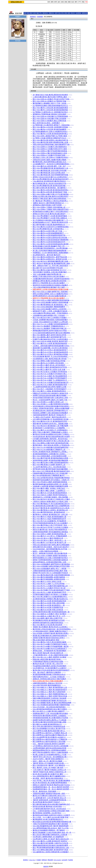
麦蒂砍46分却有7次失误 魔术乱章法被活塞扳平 (49, 214)
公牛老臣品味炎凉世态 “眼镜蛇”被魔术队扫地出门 (50, 631)
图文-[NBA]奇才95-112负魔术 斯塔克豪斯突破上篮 (50, 586)
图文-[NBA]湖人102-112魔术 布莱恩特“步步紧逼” (50, 657)
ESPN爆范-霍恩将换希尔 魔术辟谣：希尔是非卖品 (50, 439)
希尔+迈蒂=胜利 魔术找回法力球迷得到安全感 (49, 726)
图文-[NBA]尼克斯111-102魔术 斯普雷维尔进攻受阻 (51, 404)
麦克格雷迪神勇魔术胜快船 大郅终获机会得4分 (49, 675)
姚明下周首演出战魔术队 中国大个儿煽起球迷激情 (50, 752)
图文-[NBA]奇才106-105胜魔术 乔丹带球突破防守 (50, 378)
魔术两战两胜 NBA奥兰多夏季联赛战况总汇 (48, 819)
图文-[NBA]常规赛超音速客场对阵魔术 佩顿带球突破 (51, 705)
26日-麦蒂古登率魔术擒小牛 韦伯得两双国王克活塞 (51, 419)
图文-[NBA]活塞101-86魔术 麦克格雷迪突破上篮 (49, 534)
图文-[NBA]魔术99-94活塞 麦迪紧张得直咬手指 (49, 235)
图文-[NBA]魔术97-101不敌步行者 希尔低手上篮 (49, 543)
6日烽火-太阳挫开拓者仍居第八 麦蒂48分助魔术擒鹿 (51, 408)
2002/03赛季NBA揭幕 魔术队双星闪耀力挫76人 (49, 731)
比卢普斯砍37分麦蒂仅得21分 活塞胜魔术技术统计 (50, 112)
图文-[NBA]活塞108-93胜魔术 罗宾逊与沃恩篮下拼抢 (51, 99)
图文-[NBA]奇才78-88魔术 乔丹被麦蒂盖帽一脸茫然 (51, 646)
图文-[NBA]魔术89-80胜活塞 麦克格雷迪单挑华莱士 (51, 190)
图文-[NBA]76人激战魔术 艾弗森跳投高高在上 (49, 326)
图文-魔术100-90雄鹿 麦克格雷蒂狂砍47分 (47, 724)
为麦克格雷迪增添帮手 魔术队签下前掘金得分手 (50, 415)
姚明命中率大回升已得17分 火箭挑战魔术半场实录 (50, 573)
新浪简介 (26, 860)
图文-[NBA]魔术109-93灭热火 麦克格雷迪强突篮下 (50, 350)
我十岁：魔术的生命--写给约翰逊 (44, 791)
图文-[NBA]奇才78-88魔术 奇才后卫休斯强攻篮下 (50, 649)
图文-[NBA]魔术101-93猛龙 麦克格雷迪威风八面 (49, 517)
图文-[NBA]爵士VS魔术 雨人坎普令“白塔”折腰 (49, 370)
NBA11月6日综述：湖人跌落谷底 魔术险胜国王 (49, 707)
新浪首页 (33, 17)
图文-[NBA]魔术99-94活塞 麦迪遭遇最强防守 (48, 233)
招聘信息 (44, 860)
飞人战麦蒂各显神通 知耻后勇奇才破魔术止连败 (50, 387)
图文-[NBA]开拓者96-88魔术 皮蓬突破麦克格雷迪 (50, 482)
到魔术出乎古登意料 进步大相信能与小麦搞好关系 (50, 393)
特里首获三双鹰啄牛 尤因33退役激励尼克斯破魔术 (50, 413)
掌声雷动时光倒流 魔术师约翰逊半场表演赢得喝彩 (50, 469)
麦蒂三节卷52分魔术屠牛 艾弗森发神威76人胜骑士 (50, 432)
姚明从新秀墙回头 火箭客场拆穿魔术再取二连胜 (50, 562)
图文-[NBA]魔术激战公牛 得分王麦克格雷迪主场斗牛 (51, 504)
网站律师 (50, 860)
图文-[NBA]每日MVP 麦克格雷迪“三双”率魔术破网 (50, 426)
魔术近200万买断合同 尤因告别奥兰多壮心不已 (49, 796)
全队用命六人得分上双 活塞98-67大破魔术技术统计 (51, 157)
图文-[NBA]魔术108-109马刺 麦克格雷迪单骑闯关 (50, 493)
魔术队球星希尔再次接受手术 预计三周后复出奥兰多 (51, 441)
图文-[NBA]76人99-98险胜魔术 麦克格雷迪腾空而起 (51, 447)
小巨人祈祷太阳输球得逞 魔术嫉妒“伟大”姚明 (49, 287)
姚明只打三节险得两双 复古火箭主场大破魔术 (49, 283)
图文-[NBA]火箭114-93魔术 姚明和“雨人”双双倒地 (50, 292)
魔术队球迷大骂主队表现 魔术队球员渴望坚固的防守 (51, 670)
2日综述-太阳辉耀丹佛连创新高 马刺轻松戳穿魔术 (50, 320)
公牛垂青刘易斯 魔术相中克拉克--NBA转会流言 (49, 809)
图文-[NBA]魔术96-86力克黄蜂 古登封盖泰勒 (48, 363)
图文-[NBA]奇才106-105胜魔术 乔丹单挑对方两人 (50, 374)
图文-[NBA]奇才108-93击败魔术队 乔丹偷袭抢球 (49, 521)
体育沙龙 (85, 13)
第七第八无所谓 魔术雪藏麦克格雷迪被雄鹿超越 (50, 251)
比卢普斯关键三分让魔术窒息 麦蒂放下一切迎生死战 (51, 125)
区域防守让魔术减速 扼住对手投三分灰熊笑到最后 (50, 339)
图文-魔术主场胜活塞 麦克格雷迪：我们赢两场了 (50, 188)
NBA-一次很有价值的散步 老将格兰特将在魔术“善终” (51, 811)
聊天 (76, 2)
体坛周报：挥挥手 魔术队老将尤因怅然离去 (48, 778)
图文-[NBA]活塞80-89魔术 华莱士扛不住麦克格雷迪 (51, 194)
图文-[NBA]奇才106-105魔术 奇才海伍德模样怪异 (50, 376)
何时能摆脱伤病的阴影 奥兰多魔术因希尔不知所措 (50, 718)
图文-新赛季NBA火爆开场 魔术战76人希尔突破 (49, 742)
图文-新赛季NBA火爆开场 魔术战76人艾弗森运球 (50, 739)
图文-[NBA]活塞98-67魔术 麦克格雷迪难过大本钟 (50, 153)
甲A (41, 13)
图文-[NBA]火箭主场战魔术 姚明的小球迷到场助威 (50, 302)
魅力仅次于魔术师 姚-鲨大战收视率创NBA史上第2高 (51, 508)
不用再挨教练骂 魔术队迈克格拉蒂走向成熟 (48, 662)
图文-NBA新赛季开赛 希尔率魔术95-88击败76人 (49, 737)
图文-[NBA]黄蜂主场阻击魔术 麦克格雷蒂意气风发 (50, 850)
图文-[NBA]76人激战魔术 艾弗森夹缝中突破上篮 (50, 328)
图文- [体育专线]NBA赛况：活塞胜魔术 (46, 123)
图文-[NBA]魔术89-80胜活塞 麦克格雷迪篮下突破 (50, 192)
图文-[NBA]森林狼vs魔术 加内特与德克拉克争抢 (49, 335)
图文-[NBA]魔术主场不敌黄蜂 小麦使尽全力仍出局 (50, 843)
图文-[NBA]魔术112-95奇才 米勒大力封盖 (47, 582)
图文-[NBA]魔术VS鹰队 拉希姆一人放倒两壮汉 (49, 491)
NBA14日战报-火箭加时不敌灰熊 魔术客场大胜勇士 (51, 633)
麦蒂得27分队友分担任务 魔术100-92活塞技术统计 (50, 177)
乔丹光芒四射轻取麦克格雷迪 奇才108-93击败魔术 (50, 523)
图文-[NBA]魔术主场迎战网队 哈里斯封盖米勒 (49, 579)
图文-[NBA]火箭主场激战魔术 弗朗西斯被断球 (49, 307)
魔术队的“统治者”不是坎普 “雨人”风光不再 (48, 664)
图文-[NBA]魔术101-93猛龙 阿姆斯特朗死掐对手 (49, 519)
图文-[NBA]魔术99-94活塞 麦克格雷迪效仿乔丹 (49, 242)
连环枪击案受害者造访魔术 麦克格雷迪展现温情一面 (51, 612)
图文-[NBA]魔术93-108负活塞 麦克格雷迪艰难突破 (50, 110)
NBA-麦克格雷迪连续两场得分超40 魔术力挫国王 (50, 709)
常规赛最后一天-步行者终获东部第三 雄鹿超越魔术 (51, 253)
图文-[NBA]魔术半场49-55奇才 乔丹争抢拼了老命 (50, 525)
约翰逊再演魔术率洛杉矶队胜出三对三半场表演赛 (50, 473)
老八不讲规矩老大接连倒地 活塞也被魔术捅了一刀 (50, 220)
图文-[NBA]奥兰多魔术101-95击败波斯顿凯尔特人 (50, 597)
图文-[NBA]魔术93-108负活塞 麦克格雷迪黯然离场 (50, 108)
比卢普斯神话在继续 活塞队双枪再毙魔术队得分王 (50, 106)
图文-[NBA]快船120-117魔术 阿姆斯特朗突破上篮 (50, 694)
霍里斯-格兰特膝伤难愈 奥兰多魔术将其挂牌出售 (50, 636)
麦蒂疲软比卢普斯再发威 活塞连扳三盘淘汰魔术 (50, 114)
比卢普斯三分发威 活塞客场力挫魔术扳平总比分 (50, 138)
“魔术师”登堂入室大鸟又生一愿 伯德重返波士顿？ (50, 757)
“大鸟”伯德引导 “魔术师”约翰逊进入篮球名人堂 (49, 770)
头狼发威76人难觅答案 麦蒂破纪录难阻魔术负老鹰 (50, 486)
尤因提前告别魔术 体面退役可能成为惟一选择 (49, 794)
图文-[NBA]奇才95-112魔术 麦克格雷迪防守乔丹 (49, 592)
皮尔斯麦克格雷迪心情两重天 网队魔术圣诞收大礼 (50, 599)
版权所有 (46, 867)
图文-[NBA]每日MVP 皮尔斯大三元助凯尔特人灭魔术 (51, 499)
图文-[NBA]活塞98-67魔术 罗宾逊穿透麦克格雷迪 (50, 151)
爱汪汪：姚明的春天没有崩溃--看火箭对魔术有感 (50, 553)
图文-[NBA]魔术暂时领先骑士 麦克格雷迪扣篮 (49, 512)
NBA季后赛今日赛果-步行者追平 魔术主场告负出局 (51, 839)
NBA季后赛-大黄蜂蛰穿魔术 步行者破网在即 (48, 837)
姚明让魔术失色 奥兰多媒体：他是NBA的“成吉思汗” (51, 547)
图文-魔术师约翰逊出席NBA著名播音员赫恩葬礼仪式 (51, 804)
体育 (56, 2)
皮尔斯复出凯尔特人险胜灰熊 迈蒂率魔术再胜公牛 (50, 411)
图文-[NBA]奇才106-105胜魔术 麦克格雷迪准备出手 (51, 383)
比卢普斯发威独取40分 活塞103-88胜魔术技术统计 (50, 132)
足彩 (35, 13)
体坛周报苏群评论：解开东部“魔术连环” (47, 255)
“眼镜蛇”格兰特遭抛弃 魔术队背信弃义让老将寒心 (50, 627)
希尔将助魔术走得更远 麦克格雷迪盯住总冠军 (49, 620)
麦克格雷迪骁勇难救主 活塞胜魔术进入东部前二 (50, 454)
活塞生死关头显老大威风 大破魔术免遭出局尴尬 (50, 160)
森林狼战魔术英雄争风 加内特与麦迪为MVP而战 (50, 331)
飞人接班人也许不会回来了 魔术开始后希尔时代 (50, 417)
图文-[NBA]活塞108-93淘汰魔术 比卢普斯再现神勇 (50, 116)
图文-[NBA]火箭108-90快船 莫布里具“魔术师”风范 (50, 341)
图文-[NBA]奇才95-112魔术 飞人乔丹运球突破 (49, 584)
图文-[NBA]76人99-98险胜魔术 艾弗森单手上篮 (49, 450)
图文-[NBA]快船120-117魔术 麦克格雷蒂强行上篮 (50, 687)
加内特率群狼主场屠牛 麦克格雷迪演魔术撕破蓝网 (50, 460)
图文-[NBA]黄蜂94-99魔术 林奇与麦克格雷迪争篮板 (51, 443)
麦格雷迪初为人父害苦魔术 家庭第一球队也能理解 (50, 497)
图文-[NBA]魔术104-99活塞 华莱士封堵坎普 (48, 610)
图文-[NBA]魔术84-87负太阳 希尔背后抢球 (47, 625)
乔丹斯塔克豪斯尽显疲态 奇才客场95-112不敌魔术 (50, 594)
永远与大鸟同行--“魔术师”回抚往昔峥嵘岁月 (48, 759)
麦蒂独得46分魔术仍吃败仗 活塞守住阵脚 (47, 205)
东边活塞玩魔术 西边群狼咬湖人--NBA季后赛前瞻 (50, 248)
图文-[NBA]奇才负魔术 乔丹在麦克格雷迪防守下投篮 (51, 590)
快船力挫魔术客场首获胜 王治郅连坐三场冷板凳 (50, 698)
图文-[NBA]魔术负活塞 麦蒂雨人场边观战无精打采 (50, 140)
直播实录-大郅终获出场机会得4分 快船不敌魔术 (49, 679)
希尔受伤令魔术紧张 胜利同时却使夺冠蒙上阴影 (50, 722)
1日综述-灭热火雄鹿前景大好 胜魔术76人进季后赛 (50, 322)
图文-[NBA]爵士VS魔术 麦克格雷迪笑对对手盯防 (50, 367)
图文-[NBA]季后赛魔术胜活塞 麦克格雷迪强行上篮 (50, 168)
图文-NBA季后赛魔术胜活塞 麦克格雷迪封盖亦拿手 (51, 179)
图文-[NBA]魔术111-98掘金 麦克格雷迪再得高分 (49, 391)
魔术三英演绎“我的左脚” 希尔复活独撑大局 (48, 653)
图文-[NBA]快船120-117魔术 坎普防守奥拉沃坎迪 (50, 696)
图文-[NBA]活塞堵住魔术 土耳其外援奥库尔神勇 (50, 456)
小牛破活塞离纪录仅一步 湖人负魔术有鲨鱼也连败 (50, 655)
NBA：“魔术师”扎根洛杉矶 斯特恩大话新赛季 (49, 744)
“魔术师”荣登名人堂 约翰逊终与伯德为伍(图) (48, 763)
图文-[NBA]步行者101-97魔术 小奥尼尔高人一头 (49, 540)
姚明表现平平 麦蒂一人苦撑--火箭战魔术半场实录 (50, 311)
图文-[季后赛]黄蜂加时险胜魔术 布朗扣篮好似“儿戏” (51, 848)
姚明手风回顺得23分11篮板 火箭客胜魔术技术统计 (50, 558)
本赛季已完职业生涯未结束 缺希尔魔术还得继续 (50, 395)
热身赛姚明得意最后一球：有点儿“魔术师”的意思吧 (51, 787)
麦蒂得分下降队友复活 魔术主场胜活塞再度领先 (50, 199)
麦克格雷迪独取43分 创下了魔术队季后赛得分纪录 (50, 222)
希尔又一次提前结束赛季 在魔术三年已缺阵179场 (50, 400)
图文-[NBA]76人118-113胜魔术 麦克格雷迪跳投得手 (51, 324)
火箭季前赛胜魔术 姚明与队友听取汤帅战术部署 (50, 748)
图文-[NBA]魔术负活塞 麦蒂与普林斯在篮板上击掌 (50, 142)
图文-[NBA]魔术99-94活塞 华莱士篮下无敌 (47, 231)
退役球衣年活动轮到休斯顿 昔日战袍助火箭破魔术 (50, 285)
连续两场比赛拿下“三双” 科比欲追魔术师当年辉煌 (50, 714)
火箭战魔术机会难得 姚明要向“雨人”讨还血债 (49, 315)
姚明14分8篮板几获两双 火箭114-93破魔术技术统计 (51, 294)
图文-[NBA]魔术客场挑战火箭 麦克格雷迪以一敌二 (50, 305)
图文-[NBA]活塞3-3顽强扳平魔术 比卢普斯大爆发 (50, 136)
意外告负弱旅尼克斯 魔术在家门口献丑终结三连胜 (50, 398)
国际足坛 (52, 13)
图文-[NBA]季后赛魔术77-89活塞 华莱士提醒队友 (50, 218)
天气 (80, 2)
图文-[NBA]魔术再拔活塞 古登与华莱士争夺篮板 (50, 171)
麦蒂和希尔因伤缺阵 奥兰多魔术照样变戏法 (48, 623)
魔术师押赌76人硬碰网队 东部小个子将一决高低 (50, 103)
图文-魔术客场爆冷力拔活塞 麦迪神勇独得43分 (49, 225)
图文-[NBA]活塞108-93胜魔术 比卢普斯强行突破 (49, 101)
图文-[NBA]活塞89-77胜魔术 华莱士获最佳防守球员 (51, 209)
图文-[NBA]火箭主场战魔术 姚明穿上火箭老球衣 (50, 309)
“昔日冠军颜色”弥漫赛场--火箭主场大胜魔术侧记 (50, 272)
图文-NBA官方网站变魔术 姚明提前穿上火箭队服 (50, 835)
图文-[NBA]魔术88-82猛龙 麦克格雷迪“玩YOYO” (50, 270)
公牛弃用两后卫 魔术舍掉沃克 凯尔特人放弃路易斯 (50, 746)
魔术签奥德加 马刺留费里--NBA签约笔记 (47, 813)
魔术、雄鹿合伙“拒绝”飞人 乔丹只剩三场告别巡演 (50, 266)
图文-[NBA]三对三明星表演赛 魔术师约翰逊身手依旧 (51, 471)
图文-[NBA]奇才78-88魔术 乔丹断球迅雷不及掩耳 (50, 644)
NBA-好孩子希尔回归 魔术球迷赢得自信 (47, 685)
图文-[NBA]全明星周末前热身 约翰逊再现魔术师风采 (51, 478)
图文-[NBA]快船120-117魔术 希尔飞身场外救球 (49, 692)
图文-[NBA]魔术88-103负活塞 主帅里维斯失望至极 (50, 127)
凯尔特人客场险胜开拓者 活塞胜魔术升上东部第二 (50, 452)
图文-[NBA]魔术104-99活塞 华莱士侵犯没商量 (49, 603)
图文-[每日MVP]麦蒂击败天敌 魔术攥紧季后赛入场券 (51, 264)
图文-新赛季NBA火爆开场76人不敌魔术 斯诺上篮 (50, 733)
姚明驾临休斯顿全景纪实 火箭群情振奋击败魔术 (50, 750)
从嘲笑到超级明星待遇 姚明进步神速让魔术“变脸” (50, 571)
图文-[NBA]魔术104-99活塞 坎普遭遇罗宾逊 (48, 607)
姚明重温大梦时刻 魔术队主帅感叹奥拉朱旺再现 (50, 281)
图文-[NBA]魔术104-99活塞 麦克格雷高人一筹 (49, 605)
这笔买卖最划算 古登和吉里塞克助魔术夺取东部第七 (51, 406)
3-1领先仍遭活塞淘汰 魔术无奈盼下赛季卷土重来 (50, 97)
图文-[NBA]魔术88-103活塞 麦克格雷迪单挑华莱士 (50, 134)
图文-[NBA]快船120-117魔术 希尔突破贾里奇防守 (50, 690)
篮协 (69, 13)
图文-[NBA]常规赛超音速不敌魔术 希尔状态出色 (50, 701)
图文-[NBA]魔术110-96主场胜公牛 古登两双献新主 (50, 430)
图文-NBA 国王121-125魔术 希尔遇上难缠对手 (49, 711)
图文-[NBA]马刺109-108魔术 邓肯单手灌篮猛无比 (50, 495)
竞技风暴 (40, 17)
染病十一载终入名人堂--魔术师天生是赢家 (47, 761)
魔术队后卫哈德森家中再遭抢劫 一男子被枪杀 (49, 830)
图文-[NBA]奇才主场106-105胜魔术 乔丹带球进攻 (50, 372)
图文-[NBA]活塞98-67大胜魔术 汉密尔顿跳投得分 (50, 147)
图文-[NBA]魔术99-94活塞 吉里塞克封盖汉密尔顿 (50, 238)
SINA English (57, 860)
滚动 (28, 13)
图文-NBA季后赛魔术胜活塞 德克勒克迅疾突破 (49, 186)
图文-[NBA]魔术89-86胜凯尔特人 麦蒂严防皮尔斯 (50, 257)
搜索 (69, 2)
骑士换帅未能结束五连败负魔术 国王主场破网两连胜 (51, 506)
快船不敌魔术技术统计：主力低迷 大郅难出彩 (49, 677)
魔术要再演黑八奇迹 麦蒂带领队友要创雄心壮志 (50, 162)
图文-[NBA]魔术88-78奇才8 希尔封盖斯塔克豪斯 (49, 642)
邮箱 (66, 2)
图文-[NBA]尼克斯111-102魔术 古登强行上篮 (48, 402)
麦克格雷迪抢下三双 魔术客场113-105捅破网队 (49, 428)
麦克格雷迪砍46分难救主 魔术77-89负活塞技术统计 (51, 212)
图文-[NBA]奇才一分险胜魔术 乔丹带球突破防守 (50, 389)
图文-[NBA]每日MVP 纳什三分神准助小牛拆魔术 (50, 318)
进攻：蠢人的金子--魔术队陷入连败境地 (47, 672)
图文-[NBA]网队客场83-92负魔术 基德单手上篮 (49, 465)
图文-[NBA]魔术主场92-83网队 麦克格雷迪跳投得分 (51, 463)
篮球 (56, 13)
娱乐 (59, 2)
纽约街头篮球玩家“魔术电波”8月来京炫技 (47, 806)
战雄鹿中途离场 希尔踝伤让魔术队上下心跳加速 (50, 720)
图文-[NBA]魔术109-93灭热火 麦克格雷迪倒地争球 (50, 352)
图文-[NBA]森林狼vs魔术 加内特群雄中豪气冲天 (49, 337)
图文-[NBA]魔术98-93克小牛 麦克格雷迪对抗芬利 (50, 421)
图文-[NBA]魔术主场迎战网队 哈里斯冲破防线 (49, 577)
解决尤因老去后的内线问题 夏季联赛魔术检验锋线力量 (52, 822)
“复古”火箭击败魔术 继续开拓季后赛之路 (47, 274)
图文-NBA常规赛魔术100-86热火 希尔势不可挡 (49, 729)
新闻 (52, 2)
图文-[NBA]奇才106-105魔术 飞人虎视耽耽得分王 (50, 380)
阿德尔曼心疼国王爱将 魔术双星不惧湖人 (47, 659)
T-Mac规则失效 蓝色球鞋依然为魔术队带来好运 (49, 181)
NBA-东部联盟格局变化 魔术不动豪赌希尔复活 (49, 776)
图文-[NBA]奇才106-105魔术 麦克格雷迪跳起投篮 (50, 385)
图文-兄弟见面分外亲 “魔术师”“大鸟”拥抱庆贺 (49, 765)
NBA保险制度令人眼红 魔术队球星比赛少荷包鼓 (50, 359)
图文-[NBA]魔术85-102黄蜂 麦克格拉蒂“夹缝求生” (50, 841)
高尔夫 (73, 13)
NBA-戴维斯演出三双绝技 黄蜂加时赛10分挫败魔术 (51, 852)
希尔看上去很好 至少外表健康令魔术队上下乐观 (50, 755)
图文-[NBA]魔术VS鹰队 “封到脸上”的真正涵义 (49, 488)
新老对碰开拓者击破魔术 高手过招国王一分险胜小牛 (51, 480)
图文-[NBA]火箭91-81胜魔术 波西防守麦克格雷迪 (50, 556)
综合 (59, 13)
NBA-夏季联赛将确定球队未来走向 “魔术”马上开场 (51, 828)
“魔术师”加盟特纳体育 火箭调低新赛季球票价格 (49, 800)
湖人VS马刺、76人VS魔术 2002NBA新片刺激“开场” (51, 817)
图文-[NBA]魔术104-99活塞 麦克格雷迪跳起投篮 (49, 601)
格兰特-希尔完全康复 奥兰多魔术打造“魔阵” (48, 774)
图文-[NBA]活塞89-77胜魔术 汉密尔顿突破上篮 (49, 207)
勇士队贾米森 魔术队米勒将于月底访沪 (46, 802)
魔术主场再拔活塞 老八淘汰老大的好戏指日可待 (50, 184)
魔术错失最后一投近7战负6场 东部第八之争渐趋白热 (51, 445)
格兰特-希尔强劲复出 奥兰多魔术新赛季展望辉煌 (50, 783)
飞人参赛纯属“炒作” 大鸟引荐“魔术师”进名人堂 (49, 798)
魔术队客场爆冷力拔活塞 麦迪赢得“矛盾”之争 (49, 246)
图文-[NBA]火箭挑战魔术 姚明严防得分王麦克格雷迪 (51, 564)
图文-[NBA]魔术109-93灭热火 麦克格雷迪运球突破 (50, 354)
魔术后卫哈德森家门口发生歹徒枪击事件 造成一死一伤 (52, 833)
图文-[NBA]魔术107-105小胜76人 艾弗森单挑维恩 (50, 536)
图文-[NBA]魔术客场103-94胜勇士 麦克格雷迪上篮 (50, 510)
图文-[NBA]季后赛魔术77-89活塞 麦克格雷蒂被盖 (50, 216)
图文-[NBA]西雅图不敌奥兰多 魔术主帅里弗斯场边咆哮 (52, 703)
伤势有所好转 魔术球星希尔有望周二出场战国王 (50, 716)
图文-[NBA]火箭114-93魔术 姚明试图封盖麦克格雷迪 (51, 300)
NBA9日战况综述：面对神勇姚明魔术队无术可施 (50, 549)
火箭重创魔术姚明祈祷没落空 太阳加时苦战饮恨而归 (51, 279)
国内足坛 (45, 13)
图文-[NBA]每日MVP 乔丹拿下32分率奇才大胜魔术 (50, 527)
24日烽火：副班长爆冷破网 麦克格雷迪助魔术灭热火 (51, 346)
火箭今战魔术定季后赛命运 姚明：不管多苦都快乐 (50, 313)
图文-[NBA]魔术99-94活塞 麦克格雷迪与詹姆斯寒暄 (51, 240)
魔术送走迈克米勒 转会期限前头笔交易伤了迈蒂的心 (51, 434)
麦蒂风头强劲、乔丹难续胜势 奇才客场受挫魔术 (50, 651)
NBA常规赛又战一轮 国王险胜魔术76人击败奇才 (50, 668)
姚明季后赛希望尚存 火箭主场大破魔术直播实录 (50, 296)
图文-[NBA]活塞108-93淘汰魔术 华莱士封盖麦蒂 (49, 119)
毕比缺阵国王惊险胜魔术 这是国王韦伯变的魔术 (50, 666)
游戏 (62, 2)
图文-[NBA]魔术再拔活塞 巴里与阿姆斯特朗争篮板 (50, 175)
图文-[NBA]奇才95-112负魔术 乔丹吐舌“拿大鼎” (49, 588)
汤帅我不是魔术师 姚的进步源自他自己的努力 (49, 638)
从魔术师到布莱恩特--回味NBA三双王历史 (48, 683)
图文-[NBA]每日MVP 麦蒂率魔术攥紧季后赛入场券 (50, 261)
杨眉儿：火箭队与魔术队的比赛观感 (45, 551)
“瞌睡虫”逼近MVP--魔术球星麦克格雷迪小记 (48, 203)
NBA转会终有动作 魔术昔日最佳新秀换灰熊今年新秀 (51, 437)
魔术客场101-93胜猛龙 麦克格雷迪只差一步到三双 (50, 514)
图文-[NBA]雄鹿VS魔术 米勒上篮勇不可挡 (47, 618)
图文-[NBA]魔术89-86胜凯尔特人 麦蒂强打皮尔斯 (50, 259)
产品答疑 (70, 860)
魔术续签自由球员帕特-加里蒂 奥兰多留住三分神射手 (51, 815)
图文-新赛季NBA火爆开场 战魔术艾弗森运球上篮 (50, 735)
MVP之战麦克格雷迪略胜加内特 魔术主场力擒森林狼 (51, 333)
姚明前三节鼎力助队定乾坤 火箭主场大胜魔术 (49, 276)
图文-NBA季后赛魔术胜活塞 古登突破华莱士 (48, 229)
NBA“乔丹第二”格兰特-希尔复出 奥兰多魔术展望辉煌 (51, 781)
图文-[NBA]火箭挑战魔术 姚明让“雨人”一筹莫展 (49, 569)
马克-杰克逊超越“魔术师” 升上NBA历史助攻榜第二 (51, 356)
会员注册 (64, 860)
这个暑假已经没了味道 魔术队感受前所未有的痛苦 (50, 95)
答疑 (83, 2)
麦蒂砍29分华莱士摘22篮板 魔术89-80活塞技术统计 (51, 196)
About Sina (32, 860)
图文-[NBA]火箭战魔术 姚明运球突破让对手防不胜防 (51, 566)
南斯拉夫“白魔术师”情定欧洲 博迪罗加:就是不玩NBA (51, 785)
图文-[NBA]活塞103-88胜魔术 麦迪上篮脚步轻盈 (49, 121)
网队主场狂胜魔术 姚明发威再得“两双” (46, 640)
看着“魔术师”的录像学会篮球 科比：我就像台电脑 (50, 424)
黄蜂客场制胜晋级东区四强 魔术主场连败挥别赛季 (50, 845)
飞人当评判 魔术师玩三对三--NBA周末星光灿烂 (49, 467)
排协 (66, 13)
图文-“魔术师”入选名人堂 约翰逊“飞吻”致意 (48, 768)
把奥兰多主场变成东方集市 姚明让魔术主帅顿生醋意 (51, 545)
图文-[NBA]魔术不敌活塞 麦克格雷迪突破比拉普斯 (50, 458)
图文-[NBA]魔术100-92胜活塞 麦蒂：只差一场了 (49, 166)
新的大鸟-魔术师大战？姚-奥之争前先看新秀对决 (50, 530)
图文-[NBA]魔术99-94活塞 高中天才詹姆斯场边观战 (51, 227)
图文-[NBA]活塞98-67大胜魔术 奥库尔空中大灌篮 (50, 149)
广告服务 (38, 860)
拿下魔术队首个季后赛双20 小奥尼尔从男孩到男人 (50, 201)
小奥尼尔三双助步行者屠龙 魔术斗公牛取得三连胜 (50, 502)
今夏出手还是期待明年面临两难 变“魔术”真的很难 (50, 824)
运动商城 (78, 13)
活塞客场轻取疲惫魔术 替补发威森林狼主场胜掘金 (50, 532)
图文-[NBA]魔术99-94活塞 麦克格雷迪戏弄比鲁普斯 (51, 244)
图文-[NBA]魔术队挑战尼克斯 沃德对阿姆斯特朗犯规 (51, 575)
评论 (63, 13)
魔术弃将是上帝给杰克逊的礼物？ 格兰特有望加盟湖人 (52, 629)
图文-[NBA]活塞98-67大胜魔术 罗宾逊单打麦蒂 (49, 155)
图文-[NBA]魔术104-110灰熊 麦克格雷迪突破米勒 (50, 344)
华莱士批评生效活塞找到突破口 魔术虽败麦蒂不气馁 (51, 145)
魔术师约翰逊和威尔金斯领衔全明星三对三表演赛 (50, 484)
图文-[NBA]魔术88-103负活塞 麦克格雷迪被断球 (49, 129)
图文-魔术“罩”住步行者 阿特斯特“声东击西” (48, 268)
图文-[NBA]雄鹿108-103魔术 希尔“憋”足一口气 (49, 616)
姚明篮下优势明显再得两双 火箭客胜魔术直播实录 (50, 560)
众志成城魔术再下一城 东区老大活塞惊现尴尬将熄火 (51, 164)
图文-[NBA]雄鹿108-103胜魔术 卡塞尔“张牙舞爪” (50, 614)
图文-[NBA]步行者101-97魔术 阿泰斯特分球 (48, 538)
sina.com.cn (16, 2)
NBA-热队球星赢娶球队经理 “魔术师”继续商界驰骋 (51, 826)
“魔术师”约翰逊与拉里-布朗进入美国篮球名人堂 (49, 772)
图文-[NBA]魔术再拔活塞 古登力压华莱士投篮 (49, 173)
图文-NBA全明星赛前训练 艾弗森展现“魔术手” (49, 475)
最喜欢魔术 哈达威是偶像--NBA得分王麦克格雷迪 (50, 348)
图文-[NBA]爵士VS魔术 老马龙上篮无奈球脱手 (49, 365)
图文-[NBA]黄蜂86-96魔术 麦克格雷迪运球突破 (49, 361)
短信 (73, 2)
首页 (49, 2)
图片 (31, 13)
